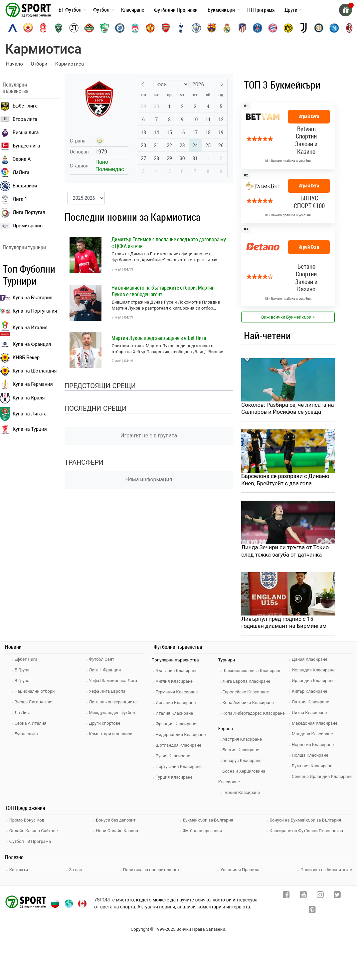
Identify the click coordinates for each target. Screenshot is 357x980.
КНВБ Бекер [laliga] (20, 358)
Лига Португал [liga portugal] (23, 212)
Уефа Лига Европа (108, 692)
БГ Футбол (70, 10)
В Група (23, 682)
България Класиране (178, 672)
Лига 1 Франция (106, 671)
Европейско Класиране (247, 693)
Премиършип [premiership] (21, 226)
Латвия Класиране (311, 703)
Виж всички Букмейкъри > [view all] (288, 317)
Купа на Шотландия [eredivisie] (28, 371)
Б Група (23, 671)
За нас (76, 869)
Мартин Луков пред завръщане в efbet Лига (159, 338)
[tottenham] (181, 28)
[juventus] (303, 28)
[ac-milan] (349, 28)
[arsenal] (166, 28)
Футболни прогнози (203, 831)
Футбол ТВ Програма (31, 841)
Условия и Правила (240, 869)
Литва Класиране (310, 714)
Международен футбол (113, 714)
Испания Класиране (177, 704)
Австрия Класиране (243, 740)
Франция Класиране (177, 725)
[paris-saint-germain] (258, 28)
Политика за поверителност (151, 869)
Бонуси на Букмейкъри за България (306, 821)
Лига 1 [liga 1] (14, 199)
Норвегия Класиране (314, 745)
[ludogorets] (59, 28)
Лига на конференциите (114, 703)
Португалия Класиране (180, 767)
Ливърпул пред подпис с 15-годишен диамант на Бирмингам (285, 623)
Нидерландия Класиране (182, 735)
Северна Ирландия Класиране (323, 777)
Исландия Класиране (314, 671)
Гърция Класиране (242, 793)
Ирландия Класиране (314, 682)
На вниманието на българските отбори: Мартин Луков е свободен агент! (163, 291)
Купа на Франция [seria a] (25, 344)
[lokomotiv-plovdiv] (74, 28)
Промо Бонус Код (28, 821)
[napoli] (334, 28)
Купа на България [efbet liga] (26, 298)
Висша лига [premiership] (19, 132)
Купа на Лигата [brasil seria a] (23, 414)
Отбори (40, 64)
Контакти (19, 869)
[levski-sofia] (13, 28)
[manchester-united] (150, 28)
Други (291, 10)
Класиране (133, 10)
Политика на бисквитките (326, 869)
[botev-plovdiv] (89, 28)
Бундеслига (27, 735)
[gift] (345, 10)
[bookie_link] (288, 135)
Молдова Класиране (313, 735)
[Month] (171, 84)
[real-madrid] (227, 28)
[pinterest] (312, 910)
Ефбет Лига (27, 660)
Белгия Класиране (242, 751)
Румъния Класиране (313, 767)
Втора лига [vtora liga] (19, 119)
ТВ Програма (261, 10)
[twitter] (337, 895)
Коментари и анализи (112, 735)
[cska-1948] (43, 28)
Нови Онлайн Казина (118, 831)
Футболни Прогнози (176, 10)
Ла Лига (23, 714)
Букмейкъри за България (209, 821)
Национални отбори (36, 692)
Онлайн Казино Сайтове (35, 831)
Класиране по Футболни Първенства (307, 831)
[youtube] (303, 895)
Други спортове (106, 724)
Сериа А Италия (31, 724)
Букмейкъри (221, 10)
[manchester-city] (196, 28)
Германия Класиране (178, 693)
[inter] (319, 28)
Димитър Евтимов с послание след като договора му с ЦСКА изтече (169, 243)
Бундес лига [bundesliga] (20, 146)
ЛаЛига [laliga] (15, 172)
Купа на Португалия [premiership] (28, 311)
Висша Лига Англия (35, 703)
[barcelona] (212, 28)
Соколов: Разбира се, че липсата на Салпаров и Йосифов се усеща (286, 408)
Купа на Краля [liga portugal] (22, 398)
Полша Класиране (311, 756)
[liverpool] (135, 28)
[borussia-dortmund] (288, 28)
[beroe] (104, 28)
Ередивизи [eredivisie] (18, 186)
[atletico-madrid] (242, 28)
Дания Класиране (310, 660)
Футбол (101, 10)
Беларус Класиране (243, 761)
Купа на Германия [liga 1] (26, 384)
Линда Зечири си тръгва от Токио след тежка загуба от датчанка (286, 552)
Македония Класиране (316, 724)
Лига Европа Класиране (248, 682)
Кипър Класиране (310, 692)
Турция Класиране (175, 778)
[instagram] (320, 895)
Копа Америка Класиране (249, 704)
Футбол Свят (103, 660)
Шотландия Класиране (179, 746)
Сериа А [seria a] (15, 159)
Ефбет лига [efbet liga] (19, 106)
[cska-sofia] (28, 28)
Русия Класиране (174, 757)
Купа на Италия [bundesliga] (24, 328)
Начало (15, 64)
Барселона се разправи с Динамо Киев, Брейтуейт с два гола (286, 480)
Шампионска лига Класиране (253, 672)
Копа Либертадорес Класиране (255, 714)
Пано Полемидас (110, 166)
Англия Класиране (175, 682)
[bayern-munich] (273, 28)
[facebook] (286, 895)
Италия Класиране (175, 714)
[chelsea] (120, 28)
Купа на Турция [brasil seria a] (23, 429)
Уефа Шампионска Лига (114, 682)
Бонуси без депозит (117, 821)
